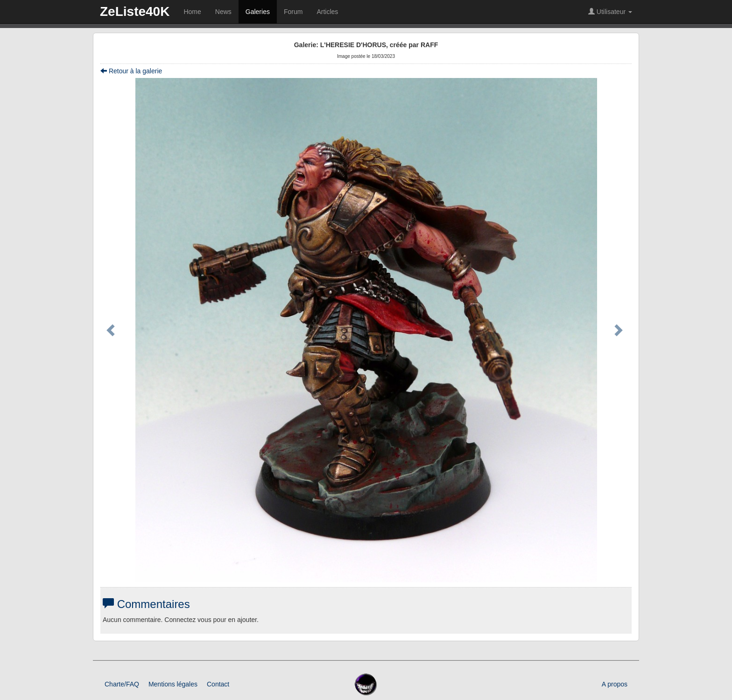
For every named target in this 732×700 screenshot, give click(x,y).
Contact (218, 684)
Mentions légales (173, 684)
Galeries (258, 12)
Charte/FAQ (122, 684)
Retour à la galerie (131, 71)
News (223, 12)
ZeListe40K (135, 11)
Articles (327, 12)
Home (192, 12)
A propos (615, 684)
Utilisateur (610, 12)
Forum (293, 12)
